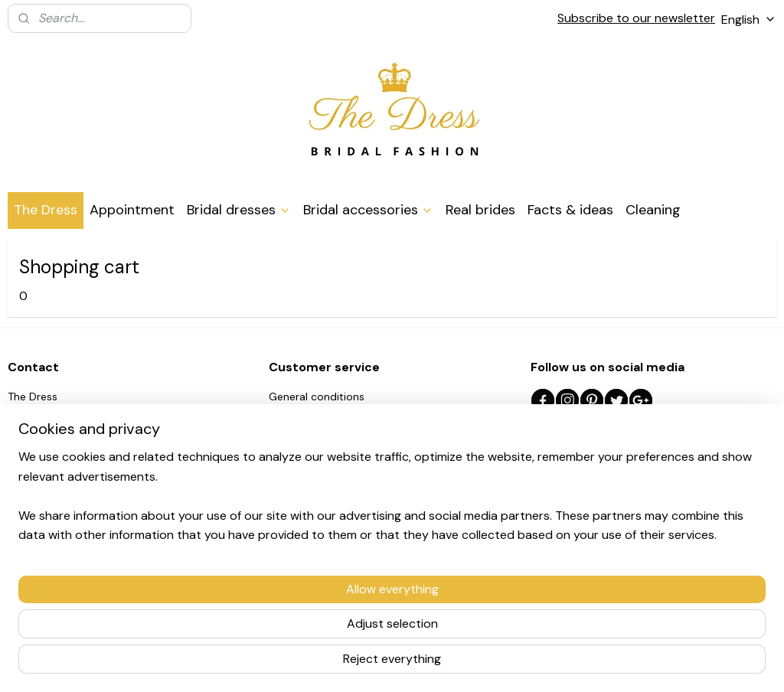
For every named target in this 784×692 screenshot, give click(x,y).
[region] (291, 624)
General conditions (317, 397)
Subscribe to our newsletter (636, 18)
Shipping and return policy (335, 414)
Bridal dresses (239, 210)
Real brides (480, 210)
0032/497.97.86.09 (77, 465)
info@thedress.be (78, 482)
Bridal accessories (368, 210)
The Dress (46, 210)
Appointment (132, 210)
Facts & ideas (570, 210)
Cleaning (653, 210)
